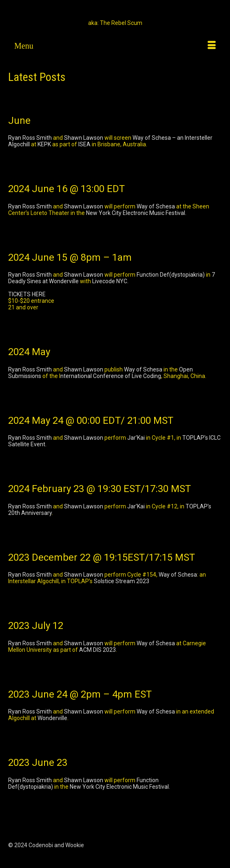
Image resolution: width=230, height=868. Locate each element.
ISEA (84, 144)
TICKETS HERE (27, 294)
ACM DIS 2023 (97, 650)
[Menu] (115, 46)
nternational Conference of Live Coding (111, 376)
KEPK (44, 144)
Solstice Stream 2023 (122, 581)
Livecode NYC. (110, 281)
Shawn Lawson (84, 138)
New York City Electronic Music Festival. (136, 213)
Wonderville (52, 718)
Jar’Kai (136, 438)
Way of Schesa (156, 206)
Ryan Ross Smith (30, 138)
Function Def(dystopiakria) (171, 275)
